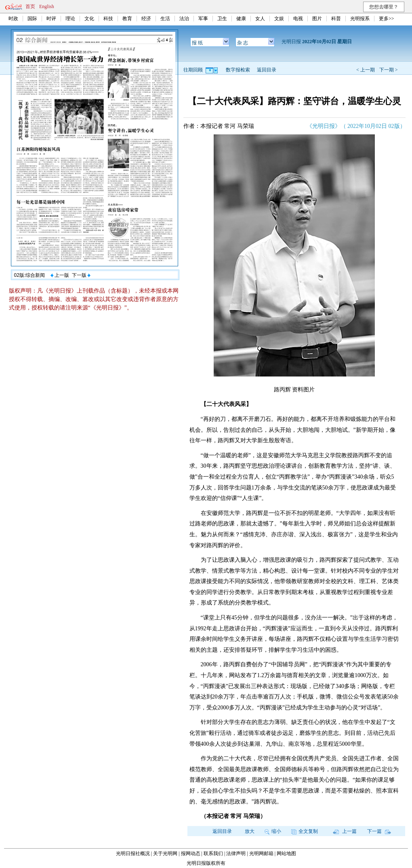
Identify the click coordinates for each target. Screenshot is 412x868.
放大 (250, 831)
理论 (70, 19)
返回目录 (267, 70)
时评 (51, 19)
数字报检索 (238, 70)
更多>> (387, 19)
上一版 (60, 275)
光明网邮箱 (261, 853)
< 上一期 (366, 70)
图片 (317, 19)
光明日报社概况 (133, 853)
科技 (108, 19)
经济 (146, 19)
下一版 (81, 275)
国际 (32, 19)
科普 (336, 19)
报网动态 (191, 853)
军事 (203, 19)
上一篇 (345, 831)
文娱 (279, 19)
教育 (127, 19)
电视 (298, 19)
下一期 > (389, 70)
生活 (165, 19)
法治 (184, 19)
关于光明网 (165, 853)
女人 (260, 19)
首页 (30, 6)
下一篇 (379, 831)
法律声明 (236, 853)
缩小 (273, 831)
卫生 (222, 19)
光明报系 (360, 19)
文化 (89, 19)
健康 (241, 19)
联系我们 (213, 853)
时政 (13, 19)
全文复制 (305, 831)
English (47, 6)
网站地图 (286, 853)
